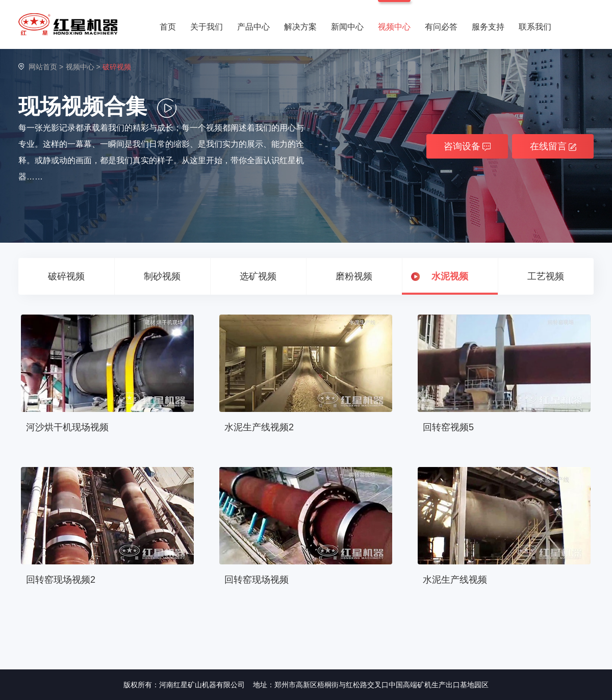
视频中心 (394, 27)
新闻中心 (347, 27)
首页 (168, 27)
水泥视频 (450, 276)
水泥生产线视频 (455, 580)
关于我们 (207, 27)
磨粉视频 (354, 276)
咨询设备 (467, 146)
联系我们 (535, 27)
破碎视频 (66, 276)
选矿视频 (258, 276)
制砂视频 (162, 276)
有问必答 (441, 27)
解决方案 (300, 27)
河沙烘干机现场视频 (67, 427)
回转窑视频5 (448, 427)
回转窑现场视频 (257, 580)
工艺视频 (546, 276)
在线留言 (553, 146)
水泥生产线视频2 (259, 427)
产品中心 (253, 27)
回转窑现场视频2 (61, 580)
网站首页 (43, 67)
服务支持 (488, 27)
